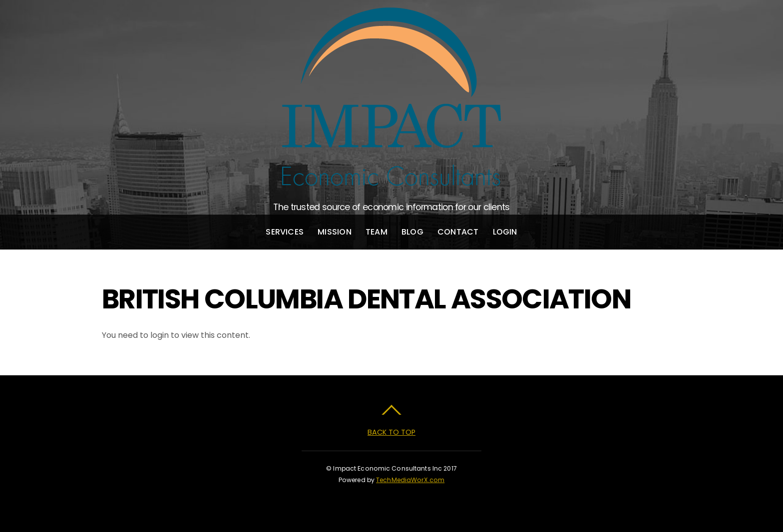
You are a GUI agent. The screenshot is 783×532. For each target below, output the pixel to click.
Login (505, 232)
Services (285, 232)
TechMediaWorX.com (410, 480)
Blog (412, 232)
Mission (335, 232)
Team (377, 232)
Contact (458, 232)
